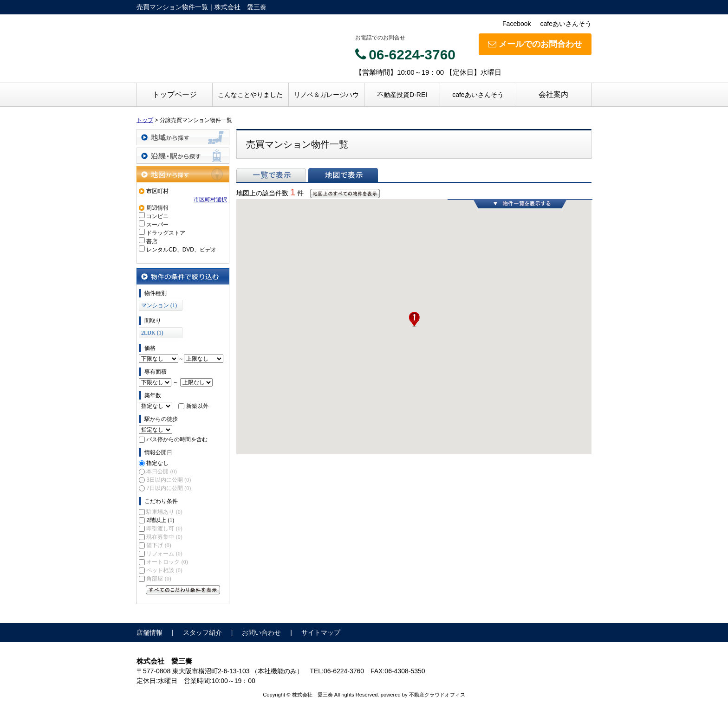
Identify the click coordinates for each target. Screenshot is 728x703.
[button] (414, 319)
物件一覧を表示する (520, 204)
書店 (152, 241)
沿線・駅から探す (183, 156)
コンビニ (157, 216)
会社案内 (553, 94)
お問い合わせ (261, 632)
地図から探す (183, 174)
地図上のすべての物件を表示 (345, 193)
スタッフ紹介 (202, 632)
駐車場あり (164, 512)
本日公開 (161, 471)
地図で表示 (343, 175)
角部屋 (159, 579)
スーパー (157, 225)
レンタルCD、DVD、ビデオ (181, 250)
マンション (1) (159, 305)
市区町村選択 (210, 200)
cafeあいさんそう (566, 24)
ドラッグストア (166, 233)
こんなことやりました (250, 95)
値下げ (159, 545)
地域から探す (183, 137)
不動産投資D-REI (402, 95)
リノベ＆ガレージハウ (326, 95)
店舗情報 (149, 632)
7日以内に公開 (169, 488)
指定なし (157, 463)
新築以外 (197, 406)
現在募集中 (164, 537)
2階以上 (160, 520)
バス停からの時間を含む (177, 439)
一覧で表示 (271, 175)
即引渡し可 (164, 529)
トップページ (175, 94)
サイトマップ (321, 632)
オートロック (167, 562)
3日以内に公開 (169, 480)
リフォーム (164, 554)
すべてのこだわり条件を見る (183, 590)
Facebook (517, 24)
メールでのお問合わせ (535, 44)
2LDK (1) (152, 333)
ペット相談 (164, 570)
